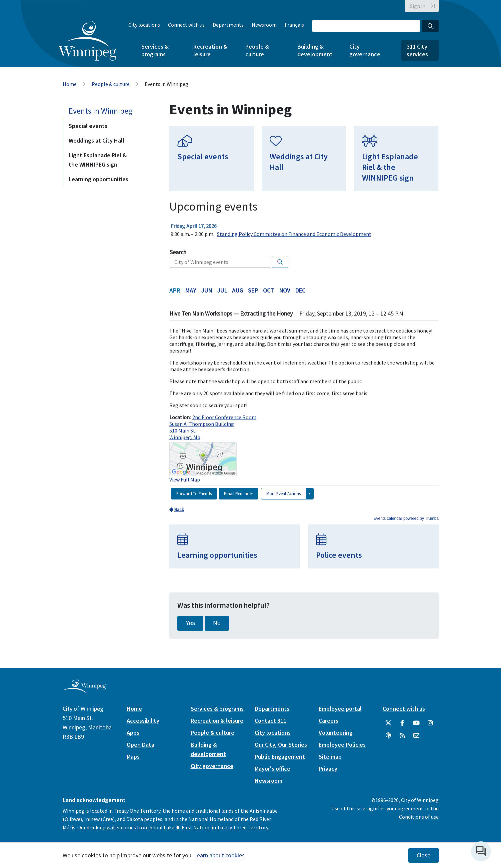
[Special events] (211, 159)
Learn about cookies (219, 855)
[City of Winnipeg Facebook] (402, 723)
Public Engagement (280, 757)
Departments (228, 25)
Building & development (315, 50)
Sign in (418, 6)
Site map (330, 757)
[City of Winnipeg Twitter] (388, 723)
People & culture (257, 50)
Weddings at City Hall (96, 140)
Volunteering (336, 733)
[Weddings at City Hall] (304, 159)
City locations (144, 25)
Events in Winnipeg (101, 111)
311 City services (417, 50)
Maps (133, 757)
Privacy (328, 769)
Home (70, 84)
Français (294, 25)
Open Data (140, 745)
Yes (190, 623)
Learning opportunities (98, 179)
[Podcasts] (388, 736)
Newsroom (264, 25)
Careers (328, 721)
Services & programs (155, 50)
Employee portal (340, 709)
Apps (133, 733)
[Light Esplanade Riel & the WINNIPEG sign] (396, 159)
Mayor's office (272, 769)
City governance (365, 50)
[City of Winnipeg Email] (416, 736)
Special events (88, 126)
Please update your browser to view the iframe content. (304, 230)
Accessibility (143, 721)
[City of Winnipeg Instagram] (430, 723)
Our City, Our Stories (281, 745)
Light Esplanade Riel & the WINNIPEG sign (98, 160)
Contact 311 (270, 721)
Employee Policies (342, 745)
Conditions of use (419, 817)
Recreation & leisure (210, 50)
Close (423, 855)
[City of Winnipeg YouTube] (416, 723)
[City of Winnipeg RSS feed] (402, 736)
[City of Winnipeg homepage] (84, 691)
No (217, 623)
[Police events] (373, 546)
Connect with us (186, 25)
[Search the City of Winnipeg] (366, 26)
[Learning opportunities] (235, 546)
